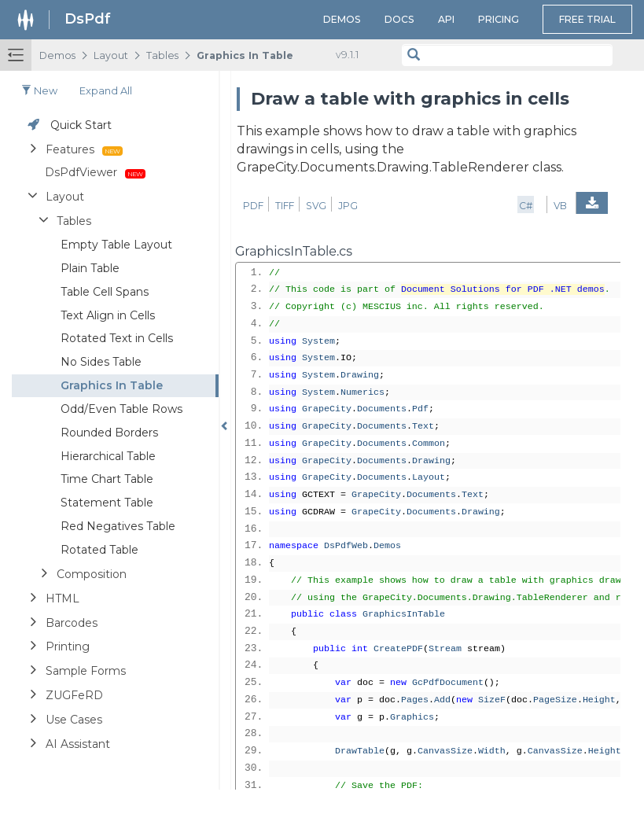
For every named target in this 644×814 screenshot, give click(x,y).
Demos (342, 19)
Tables (162, 55)
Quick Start (81, 125)
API (446, 19)
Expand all (106, 91)
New (39, 91)
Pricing (499, 19)
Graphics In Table (245, 55)
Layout (111, 55)
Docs (399, 19)
